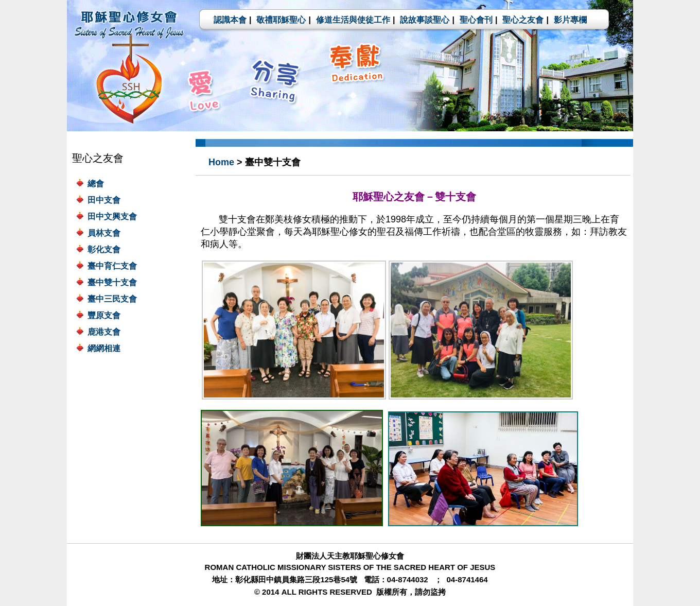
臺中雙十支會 (112, 282)
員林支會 (104, 233)
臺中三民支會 (112, 299)
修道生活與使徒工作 (353, 20)
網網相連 (104, 348)
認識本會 (230, 20)
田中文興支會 (112, 217)
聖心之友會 (523, 20)
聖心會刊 (476, 20)
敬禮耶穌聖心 (281, 20)
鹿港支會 (104, 332)
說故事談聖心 (425, 20)
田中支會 (104, 200)
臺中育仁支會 (112, 266)
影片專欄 (570, 20)
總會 (96, 184)
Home (221, 162)
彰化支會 (104, 249)
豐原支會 (104, 315)
